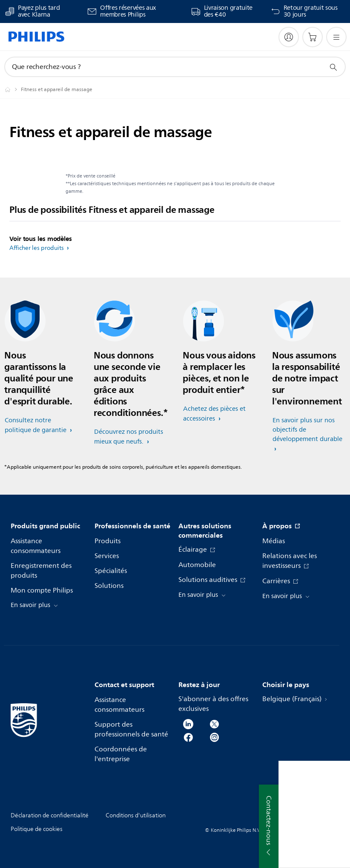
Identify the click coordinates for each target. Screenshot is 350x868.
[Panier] (313, 37)
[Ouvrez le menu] (336, 37)
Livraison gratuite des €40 (228, 11)
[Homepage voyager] (13, 89)
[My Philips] (289, 37)
